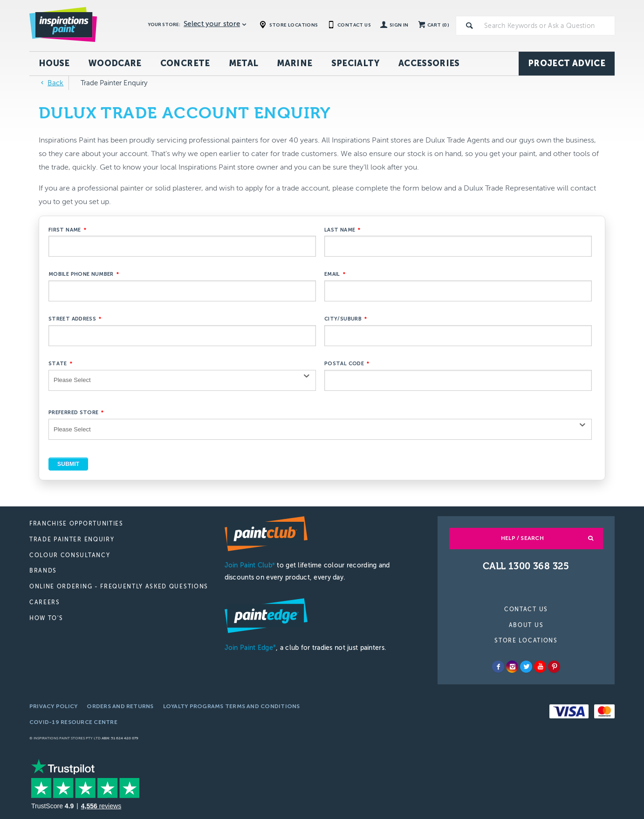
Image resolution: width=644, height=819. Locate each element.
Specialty (356, 63)
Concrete (185, 63)
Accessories (429, 63)
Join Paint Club (250, 565)
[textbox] (548, 26)
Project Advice (567, 63)
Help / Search (522, 538)
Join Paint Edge (250, 648)
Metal (244, 63)
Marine (295, 63)
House (54, 63)
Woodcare (115, 63)
